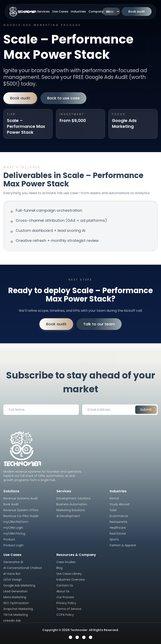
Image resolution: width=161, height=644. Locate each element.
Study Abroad (119, 504)
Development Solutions (73, 498)
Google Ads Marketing (19, 585)
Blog (59, 568)
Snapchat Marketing (18, 609)
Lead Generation (16, 591)
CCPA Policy (65, 615)
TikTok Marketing (16, 615)
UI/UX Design (13, 580)
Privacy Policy (66, 603)
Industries (78, 12)
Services (43, 12)
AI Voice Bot (12, 574)
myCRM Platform (16, 522)
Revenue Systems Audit (21, 498)
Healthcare (118, 528)
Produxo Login (13, 545)
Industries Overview (71, 580)
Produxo (9, 539)
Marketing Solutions (71, 510)
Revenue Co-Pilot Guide (21, 516)
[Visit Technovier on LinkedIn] (91, 637)
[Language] (111, 12)
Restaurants (118, 522)
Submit (146, 410)
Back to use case (63, 98)
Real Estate (118, 534)
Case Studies (66, 562)
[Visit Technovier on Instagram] (77, 637)
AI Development (68, 516)
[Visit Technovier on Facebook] (70, 637)
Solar (113, 510)
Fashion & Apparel (123, 545)
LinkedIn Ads (12, 621)
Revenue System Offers (21, 510)
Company (96, 12)
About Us (63, 591)
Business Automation (72, 504)
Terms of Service (69, 609)
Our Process (65, 597)
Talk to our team (99, 324)
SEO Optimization (16, 603)
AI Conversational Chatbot (23, 568)
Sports (114, 539)
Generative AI (13, 562)
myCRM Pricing (14, 534)
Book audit (137, 12)
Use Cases (60, 12)
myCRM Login (13, 528)
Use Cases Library (69, 574)
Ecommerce (119, 516)
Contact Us (65, 585)
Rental (114, 498)
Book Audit (11, 504)
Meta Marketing (15, 597)
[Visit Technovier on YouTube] (84, 637)
